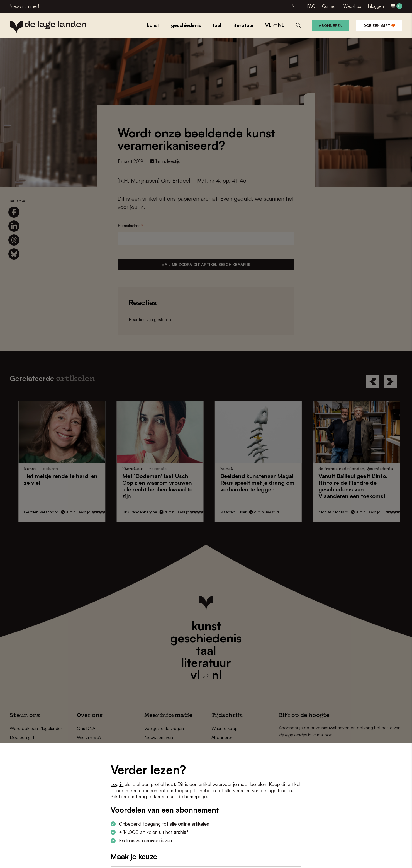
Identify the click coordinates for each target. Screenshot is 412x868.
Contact (329, 6)
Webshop (352, 6)
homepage (196, 797)
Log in (117, 784)
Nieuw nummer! (24, 6)
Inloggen (376, 6)
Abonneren (331, 26)
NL (294, 6)
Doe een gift (379, 26)
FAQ (311, 6)
